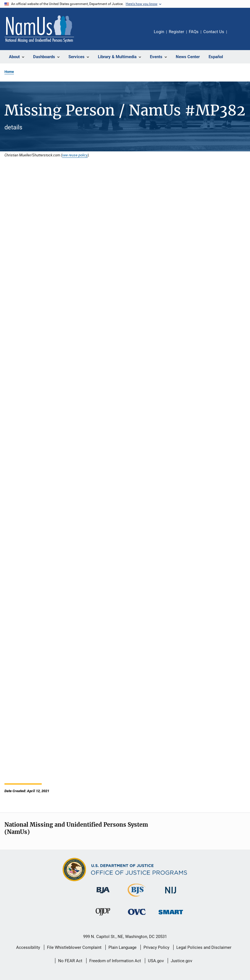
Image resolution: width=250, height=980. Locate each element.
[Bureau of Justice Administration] (103, 894)
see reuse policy (75, 155)
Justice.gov (181, 961)
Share (236, 36)
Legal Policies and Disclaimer (204, 947)
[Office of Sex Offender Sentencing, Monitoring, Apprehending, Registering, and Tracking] (171, 915)
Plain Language (122, 947)
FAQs (194, 32)
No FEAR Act (70, 961)
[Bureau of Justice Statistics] (137, 898)
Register (176, 32)
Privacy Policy (156, 947)
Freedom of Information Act (115, 961)
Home (9, 72)
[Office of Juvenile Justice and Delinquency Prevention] (103, 917)
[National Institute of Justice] (171, 894)
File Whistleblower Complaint (74, 947)
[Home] (39, 29)
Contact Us (214, 32)
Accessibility (28, 947)
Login (159, 32)
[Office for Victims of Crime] (137, 916)
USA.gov (156, 961)
